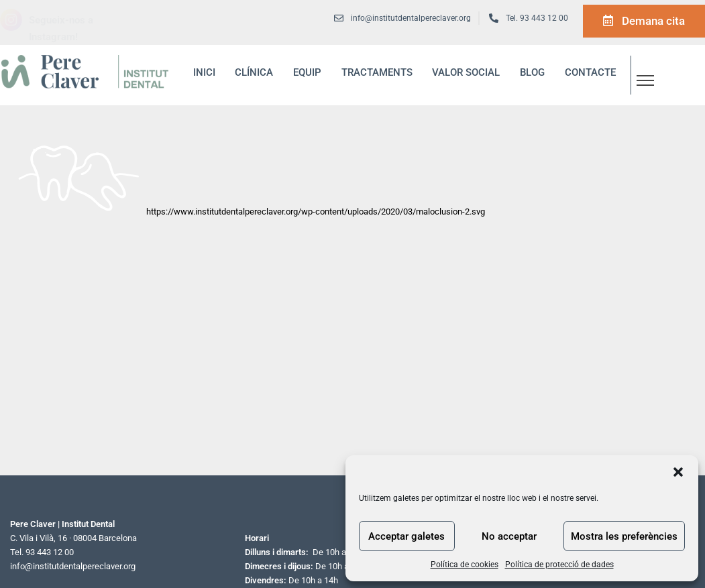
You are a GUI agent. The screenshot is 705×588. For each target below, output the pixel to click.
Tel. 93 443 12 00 (537, 18)
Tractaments (377, 72)
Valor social (466, 72)
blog (532, 72)
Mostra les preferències (624, 536)
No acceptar (509, 536)
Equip (307, 72)
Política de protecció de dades (559, 565)
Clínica (254, 72)
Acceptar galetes (406, 536)
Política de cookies (465, 565)
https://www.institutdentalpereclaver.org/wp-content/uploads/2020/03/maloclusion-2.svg (316, 212)
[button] (678, 472)
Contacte (590, 72)
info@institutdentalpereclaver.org (73, 566)
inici (204, 72)
